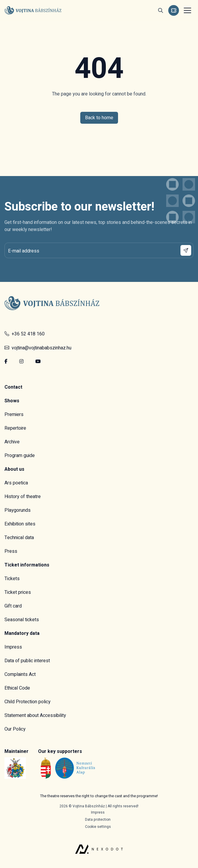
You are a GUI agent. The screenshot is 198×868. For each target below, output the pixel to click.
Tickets (12, 579)
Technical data (19, 538)
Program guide (20, 456)
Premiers (14, 415)
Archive (12, 442)
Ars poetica (16, 483)
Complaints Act (20, 674)
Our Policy (15, 729)
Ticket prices (18, 592)
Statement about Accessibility (35, 715)
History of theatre (23, 497)
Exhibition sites (20, 524)
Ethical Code (17, 688)
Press (11, 551)
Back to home (99, 118)
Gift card (13, 606)
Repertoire (15, 428)
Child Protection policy (27, 702)
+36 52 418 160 (25, 334)
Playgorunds (18, 510)
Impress (13, 647)
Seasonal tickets (22, 620)
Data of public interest (27, 661)
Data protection (98, 820)
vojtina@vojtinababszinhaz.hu (38, 348)
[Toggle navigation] (187, 10)
